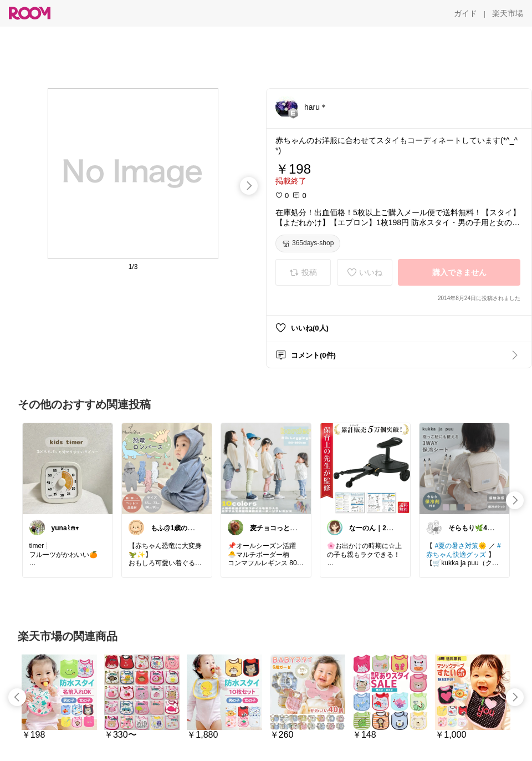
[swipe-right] (249, 186)
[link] (68, 468)
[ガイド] (465, 13)
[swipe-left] (17, 697)
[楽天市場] (508, 13)
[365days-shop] (308, 243)
